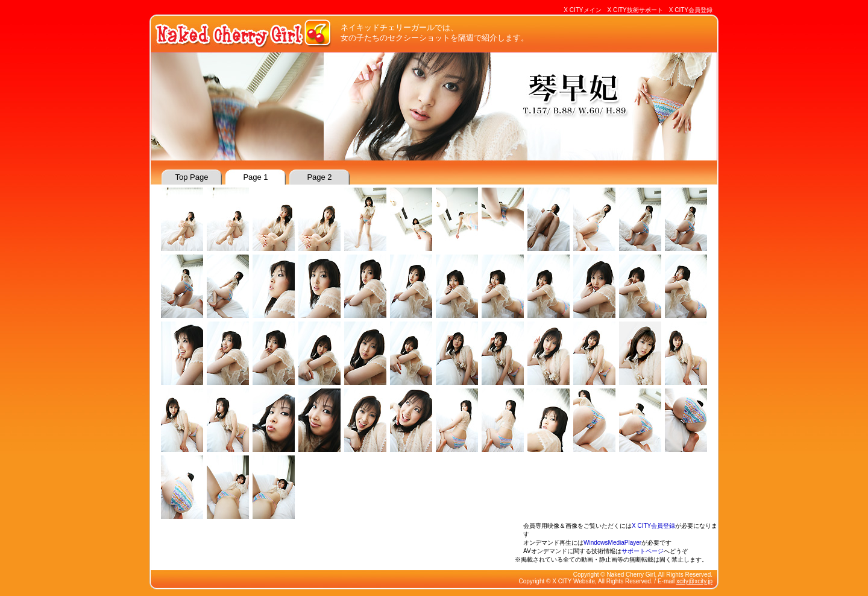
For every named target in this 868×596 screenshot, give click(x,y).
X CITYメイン (582, 10)
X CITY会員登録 (691, 10)
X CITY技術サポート (635, 10)
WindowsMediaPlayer (612, 543)
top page (192, 177)
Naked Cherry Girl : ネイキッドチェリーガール (244, 33)
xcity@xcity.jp (694, 581)
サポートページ (643, 551)
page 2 (319, 177)
